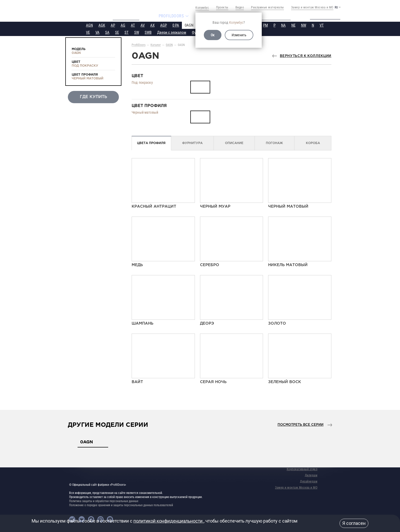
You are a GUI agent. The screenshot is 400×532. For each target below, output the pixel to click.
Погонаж (274, 143)
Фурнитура (192, 143)
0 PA (176, 25)
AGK (102, 25)
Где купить (93, 96)
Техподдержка (329, 16)
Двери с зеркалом (172, 32)
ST (127, 32)
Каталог (156, 44)
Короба (313, 143)
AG (123, 25)
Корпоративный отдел (302, 469)
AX (152, 25)
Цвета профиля (151, 143)
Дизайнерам (309, 481)
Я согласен (354, 523)
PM (265, 25)
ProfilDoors (139, 44)
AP (113, 25)
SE (117, 32)
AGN (89, 25)
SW (137, 32)
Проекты (222, 7)
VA (97, 32)
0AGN (189, 25)
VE (88, 32)
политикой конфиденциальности (168, 521)
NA (283, 25)
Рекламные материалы (267, 7)
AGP (164, 25)
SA (107, 32)
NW (304, 25)
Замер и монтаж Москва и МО (312, 7)
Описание (234, 143)
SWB (148, 32)
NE (293, 25)
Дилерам (311, 475)
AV (143, 25)
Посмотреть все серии (301, 424)
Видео (240, 7)
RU (336, 7)
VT (322, 25)
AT (133, 25)
